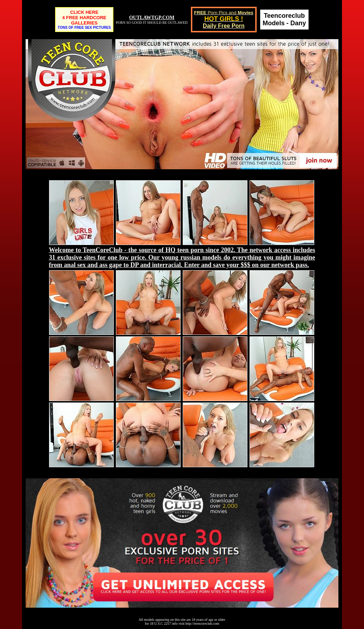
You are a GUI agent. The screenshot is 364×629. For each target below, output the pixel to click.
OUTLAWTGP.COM (152, 18)
